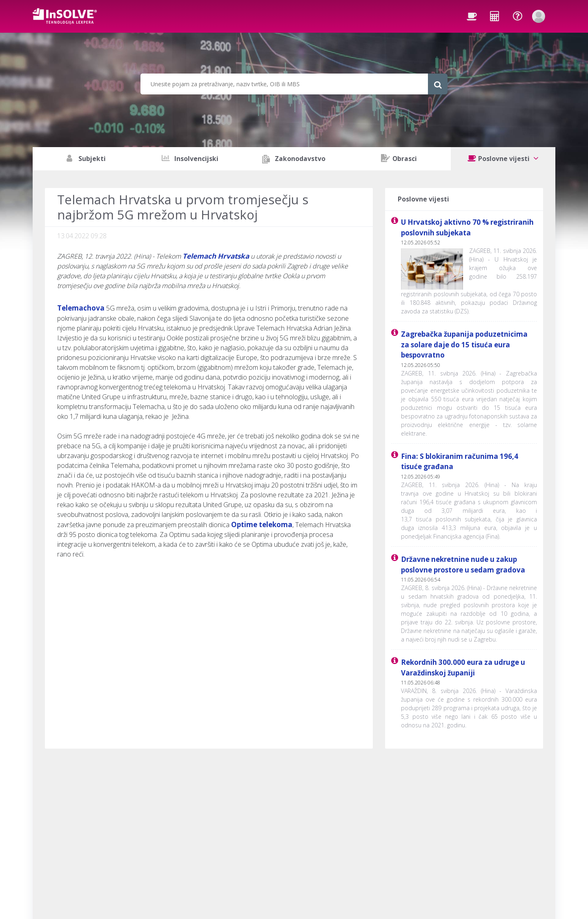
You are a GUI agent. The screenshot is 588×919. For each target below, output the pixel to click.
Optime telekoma (262, 524)
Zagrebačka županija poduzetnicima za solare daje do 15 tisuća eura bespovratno (464, 344)
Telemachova (81, 308)
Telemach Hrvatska (216, 256)
